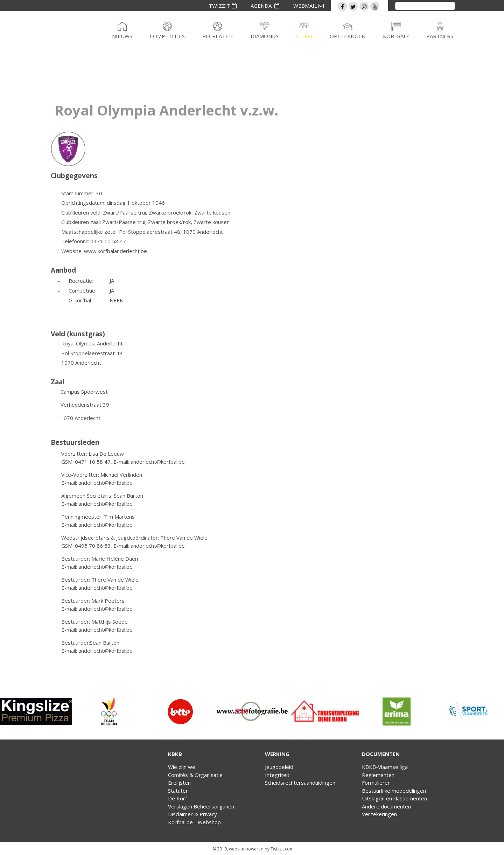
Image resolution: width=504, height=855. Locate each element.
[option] (36, 712)
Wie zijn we (182, 767)
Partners (440, 36)
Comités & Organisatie (195, 775)
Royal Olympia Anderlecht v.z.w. (166, 110)
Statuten (178, 791)
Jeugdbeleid (279, 767)
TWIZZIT (223, 6)
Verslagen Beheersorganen (201, 806)
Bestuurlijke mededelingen (394, 791)
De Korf (177, 798)
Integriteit (277, 775)
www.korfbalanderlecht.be (115, 251)
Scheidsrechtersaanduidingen (300, 783)
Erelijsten (179, 783)
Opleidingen (348, 36)
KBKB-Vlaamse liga (385, 767)
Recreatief (218, 36)
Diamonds (265, 36)
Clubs (304, 36)
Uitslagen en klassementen (394, 798)
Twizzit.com (282, 849)
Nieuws (122, 36)
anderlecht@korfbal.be (158, 462)
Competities (167, 36)
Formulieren (376, 783)
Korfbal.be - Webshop (194, 822)
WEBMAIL (309, 6)
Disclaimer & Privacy (192, 814)
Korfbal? (396, 36)
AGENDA (265, 6)
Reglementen (378, 775)
